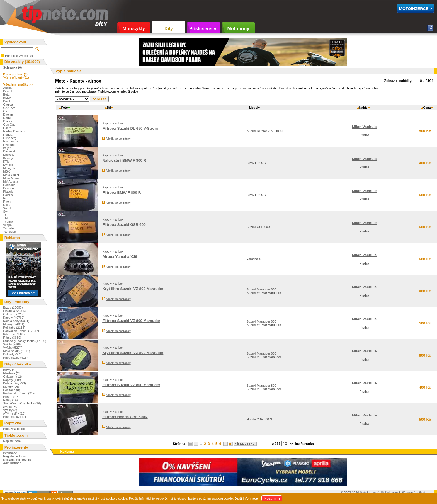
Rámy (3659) (12, 338)
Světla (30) (11, 407)
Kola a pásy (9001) (16, 321)
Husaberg (10, 138)
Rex (6, 198)
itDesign (407, 493)
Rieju (7, 205)
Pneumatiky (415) (15, 358)
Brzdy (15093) (13, 307)
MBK (6, 171)
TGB (6, 215)
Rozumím (272, 498)
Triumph (9, 222)
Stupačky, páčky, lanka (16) (22, 403)
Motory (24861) (14, 324)
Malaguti (9, 168)
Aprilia (7, 88)
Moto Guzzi (11, 175)
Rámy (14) (10, 400)
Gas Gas (9, 125)
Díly (169, 29)
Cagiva (8, 105)
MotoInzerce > (416, 9)
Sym (6, 212)
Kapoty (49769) (14, 318)
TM (5, 218)
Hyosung (9, 145)
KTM (6, 161)
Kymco (8, 165)
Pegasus (9, 185)
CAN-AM (9, 108)
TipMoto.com (35, 13)
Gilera (7, 128)
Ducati (8, 121)
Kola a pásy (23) (14, 383)
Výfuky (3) (10, 410)
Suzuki (8, 208)
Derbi (7, 118)
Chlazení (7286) (14, 314)
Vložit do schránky (118, 139)
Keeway (9, 155)
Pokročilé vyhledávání (20, 56)
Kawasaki (10, 151)
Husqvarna (11, 141)
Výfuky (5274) (13, 348)
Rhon (7, 202)
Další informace (246, 498)
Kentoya (9, 158)
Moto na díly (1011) (16, 351)
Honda (8, 135)
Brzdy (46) (10, 370)
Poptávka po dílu (15, 429)
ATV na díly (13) (14, 413)
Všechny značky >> (18, 84)
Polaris (8, 195)
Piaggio (8, 192)
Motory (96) (11, 387)
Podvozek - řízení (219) (19, 393)
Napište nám (12, 441)
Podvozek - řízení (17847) (21, 331)
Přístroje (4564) (14, 334)
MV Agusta (11, 181)
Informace (10, 453)
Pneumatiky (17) (14, 417)
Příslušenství (203, 29)
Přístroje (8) (11, 397)
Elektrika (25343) (15, 311)
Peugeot (9, 188)
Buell (7, 101)
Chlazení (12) (12, 377)
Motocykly (134, 29)
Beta (6, 94)
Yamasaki (10, 232)
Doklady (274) (13, 354)
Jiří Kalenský (389, 493)
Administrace (12, 463)
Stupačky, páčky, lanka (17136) (25, 341)
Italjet (7, 148)
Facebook (430, 28)
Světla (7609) (12, 344)
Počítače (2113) (14, 328)
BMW (7, 98)
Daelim (8, 115)
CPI (6, 111)
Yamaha (9, 228)
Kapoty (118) (12, 380)
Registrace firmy (14, 456)
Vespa (7, 225)
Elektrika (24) (12, 373)
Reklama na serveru (17, 460)
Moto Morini (11, 178)
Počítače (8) (11, 390)
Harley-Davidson (15, 131)
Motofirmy (238, 29)
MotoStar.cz (368, 493)
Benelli (8, 91)
